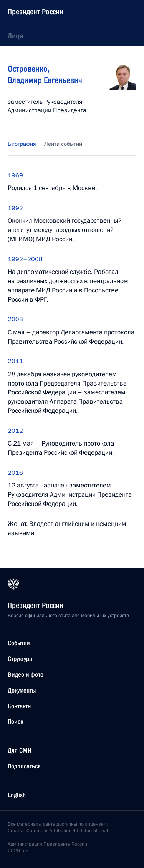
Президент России (36, 12)
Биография (22, 144)
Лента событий (63, 144)
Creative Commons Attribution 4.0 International (58, 831)
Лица (16, 36)
